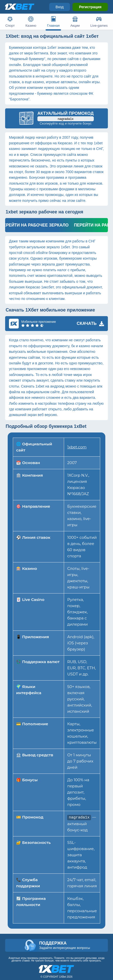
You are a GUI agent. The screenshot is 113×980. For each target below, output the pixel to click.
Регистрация (90, 7)
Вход (60, 7)
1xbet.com (77, 447)
